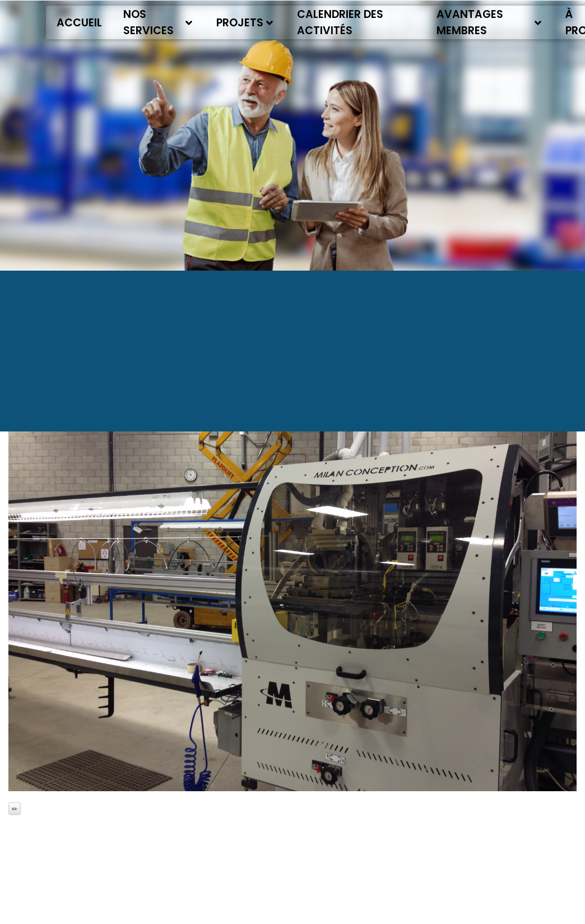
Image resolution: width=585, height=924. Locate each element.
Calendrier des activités (340, 22)
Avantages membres (489, 22)
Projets (245, 23)
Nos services (158, 22)
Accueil (79, 23)
